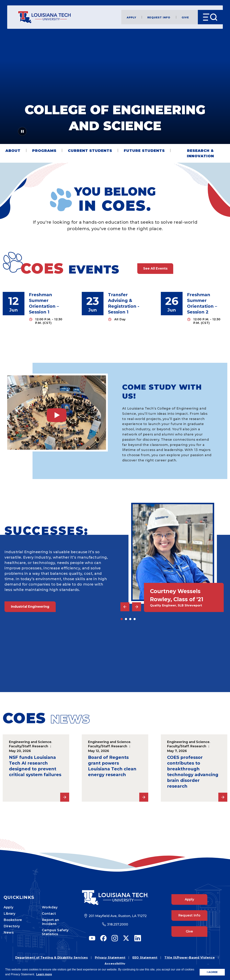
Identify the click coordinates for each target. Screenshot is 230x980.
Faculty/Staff (20, 746)
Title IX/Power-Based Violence (190, 958)
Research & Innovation (200, 153)
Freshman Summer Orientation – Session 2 (202, 303)
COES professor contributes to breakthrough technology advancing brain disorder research (193, 772)
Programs (44, 151)
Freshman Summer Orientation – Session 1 (44, 303)
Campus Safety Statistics (55, 932)
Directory (12, 926)
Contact (49, 914)
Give (185, 17)
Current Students (90, 151)
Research (40, 746)
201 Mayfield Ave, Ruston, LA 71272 (118, 916)
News (9, 932)
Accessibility (115, 964)
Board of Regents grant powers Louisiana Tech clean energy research (112, 766)
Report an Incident (51, 922)
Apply (132, 17)
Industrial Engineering (30, 607)
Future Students (144, 151)
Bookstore (13, 920)
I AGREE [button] (212, 972)
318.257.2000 (118, 924)
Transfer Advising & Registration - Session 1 (124, 303)
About (13, 151)
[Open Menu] (210, 17)
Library (10, 914)
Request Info (159, 17)
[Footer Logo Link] (115, 898)
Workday (50, 907)
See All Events (155, 268)
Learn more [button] (44, 974)
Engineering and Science (30, 742)
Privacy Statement (110, 958)
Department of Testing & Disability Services (51, 958)
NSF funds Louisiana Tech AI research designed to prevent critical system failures (35, 766)
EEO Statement (145, 958)
